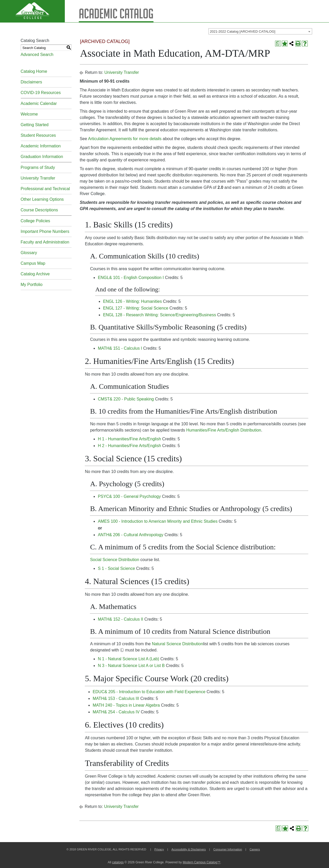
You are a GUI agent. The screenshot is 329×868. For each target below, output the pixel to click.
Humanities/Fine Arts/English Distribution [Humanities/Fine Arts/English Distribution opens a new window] (224, 430)
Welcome (29, 114)
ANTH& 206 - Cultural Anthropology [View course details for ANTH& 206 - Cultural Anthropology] (131, 535)
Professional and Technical (45, 189)
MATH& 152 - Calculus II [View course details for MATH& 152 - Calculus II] (120, 619)
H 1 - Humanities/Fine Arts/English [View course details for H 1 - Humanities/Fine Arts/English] (129, 439)
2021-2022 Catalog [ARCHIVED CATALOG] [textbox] (243, 31)
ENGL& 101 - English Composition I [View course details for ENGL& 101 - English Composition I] (131, 278)
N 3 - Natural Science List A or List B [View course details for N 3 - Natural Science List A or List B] (131, 666)
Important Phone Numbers (45, 231)
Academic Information (41, 146)
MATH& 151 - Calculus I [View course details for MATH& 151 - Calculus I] (120, 348)
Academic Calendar (39, 103)
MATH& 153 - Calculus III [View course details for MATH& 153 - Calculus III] (116, 698)
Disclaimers (31, 82)
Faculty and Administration (45, 242)
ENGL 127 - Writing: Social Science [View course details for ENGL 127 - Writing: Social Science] (136, 308)
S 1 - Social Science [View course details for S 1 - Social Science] (116, 568)
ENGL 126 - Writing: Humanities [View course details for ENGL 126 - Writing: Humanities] (132, 301)
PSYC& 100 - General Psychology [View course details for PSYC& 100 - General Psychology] (129, 496)
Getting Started (35, 125)
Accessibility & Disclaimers (188, 849)
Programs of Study (38, 167)
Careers (255, 849)
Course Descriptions (39, 210)
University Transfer (38, 178)
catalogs (118, 862)
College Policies (36, 221)
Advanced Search (37, 55)
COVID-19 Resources (41, 93)
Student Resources (38, 135)
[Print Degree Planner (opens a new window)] (278, 44)
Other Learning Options (42, 199)
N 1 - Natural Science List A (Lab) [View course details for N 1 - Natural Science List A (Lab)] (128, 659)
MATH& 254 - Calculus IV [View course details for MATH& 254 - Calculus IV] (116, 712)
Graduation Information (42, 157)
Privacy (159, 849)
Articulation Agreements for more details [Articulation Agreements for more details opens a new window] (125, 139)
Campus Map (33, 263)
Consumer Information (228, 849)
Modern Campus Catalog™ (202, 862)
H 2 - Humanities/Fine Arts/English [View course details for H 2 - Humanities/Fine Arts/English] (129, 446)
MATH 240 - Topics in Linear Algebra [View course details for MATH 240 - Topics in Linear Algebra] (126, 705)
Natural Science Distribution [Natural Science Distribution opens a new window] (177, 644)
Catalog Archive (35, 274)
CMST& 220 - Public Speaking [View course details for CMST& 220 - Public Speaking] (126, 399)
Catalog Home (34, 71)
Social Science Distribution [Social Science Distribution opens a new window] (114, 560)
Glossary (29, 253)
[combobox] (260, 31)
